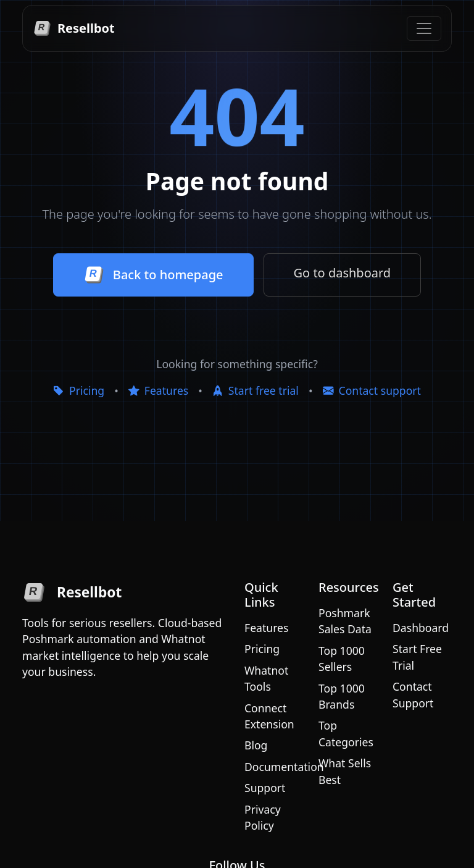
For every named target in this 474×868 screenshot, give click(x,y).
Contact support (372, 390)
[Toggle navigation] (424, 28)
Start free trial (256, 390)
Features (158, 390)
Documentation (284, 767)
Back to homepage (153, 275)
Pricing (79, 390)
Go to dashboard (343, 273)
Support (265, 788)
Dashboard (421, 628)
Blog (256, 745)
